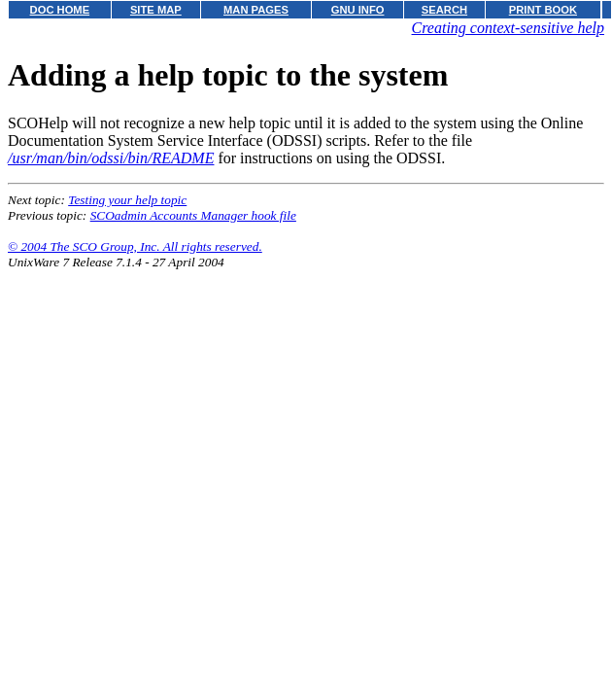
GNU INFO (358, 10)
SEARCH (444, 10)
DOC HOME (60, 10)
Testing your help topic (127, 200)
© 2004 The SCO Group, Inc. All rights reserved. (135, 246)
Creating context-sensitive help (508, 28)
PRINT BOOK (543, 10)
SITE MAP (156, 10)
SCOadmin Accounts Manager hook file (193, 215)
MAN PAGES (256, 10)
